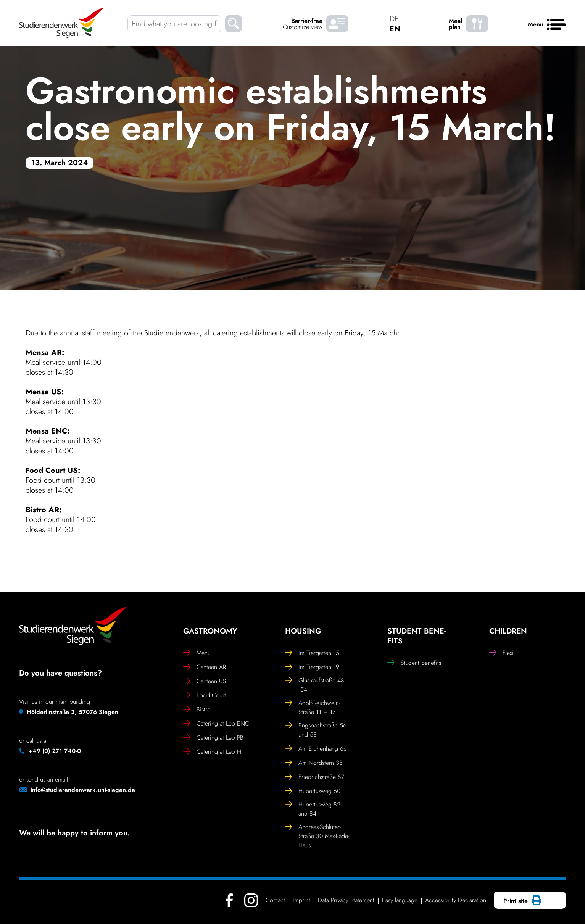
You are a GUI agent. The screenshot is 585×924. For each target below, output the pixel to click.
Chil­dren (508, 631)
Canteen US (205, 681)
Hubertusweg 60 (313, 791)
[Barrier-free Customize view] (337, 24)
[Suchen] (234, 25)
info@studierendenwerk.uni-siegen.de (83, 790)
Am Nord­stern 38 (314, 763)
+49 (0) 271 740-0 (55, 751)
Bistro (197, 710)
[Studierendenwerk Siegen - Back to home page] (61, 23)
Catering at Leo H (212, 752)
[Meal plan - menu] (477, 24)
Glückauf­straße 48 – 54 (318, 685)
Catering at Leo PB (213, 738)
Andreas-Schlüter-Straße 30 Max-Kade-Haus (317, 836)
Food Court (205, 695)
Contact (275, 900)
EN (395, 29)
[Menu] (556, 25)
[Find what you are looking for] (174, 24)
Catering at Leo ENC (216, 724)
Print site (521, 901)
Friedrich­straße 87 (315, 777)
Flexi (501, 653)
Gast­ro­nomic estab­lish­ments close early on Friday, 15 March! (291, 109)
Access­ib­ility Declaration (456, 900)
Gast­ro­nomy (210, 631)
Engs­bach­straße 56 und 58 (316, 730)
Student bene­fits (417, 636)
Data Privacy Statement (346, 900)
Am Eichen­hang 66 (316, 749)
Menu (197, 653)
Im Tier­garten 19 (312, 667)
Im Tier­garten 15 (312, 653)
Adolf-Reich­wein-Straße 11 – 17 (313, 707)
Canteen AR (205, 667)
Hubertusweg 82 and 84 (313, 809)
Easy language (400, 900)
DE (394, 19)
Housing (303, 631)
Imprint (301, 900)
